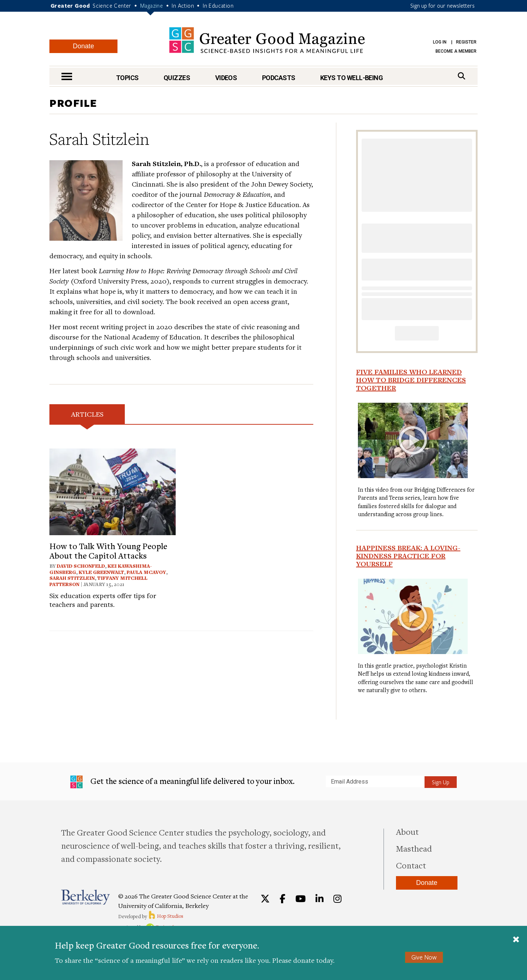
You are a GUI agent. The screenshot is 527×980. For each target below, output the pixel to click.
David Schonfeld (81, 566)
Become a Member (456, 51)
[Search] (461, 76)
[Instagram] (337, 899)
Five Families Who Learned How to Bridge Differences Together (411, 380)
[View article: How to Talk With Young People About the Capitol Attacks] (113, 491)
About (407, 831)
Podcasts (279, 78)
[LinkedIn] (319, 899)
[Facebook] (283, 899)
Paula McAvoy (146, 572)
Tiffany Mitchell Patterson (98, 581)
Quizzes (177, 78)
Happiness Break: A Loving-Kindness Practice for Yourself (408, 556)
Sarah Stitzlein (72, 578)
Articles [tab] (87, 414)
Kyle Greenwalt (101, 572)
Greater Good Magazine (267, 40)
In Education (218, 5)
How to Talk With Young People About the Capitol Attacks (108, 551)
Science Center (112, 5)
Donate (83, 46)
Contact (411, 865)
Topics (127, 78)
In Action (183, 5)
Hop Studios (166, 916)
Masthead (414, 848)
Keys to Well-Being (352, 78)
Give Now (424, 957)
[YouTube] (300, 899)
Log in (440, 42)
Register (466, 42)
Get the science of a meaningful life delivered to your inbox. (182, 782)
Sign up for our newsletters (442, 5)
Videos (226, 78)
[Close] (516, 940)
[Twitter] (265, 899)
